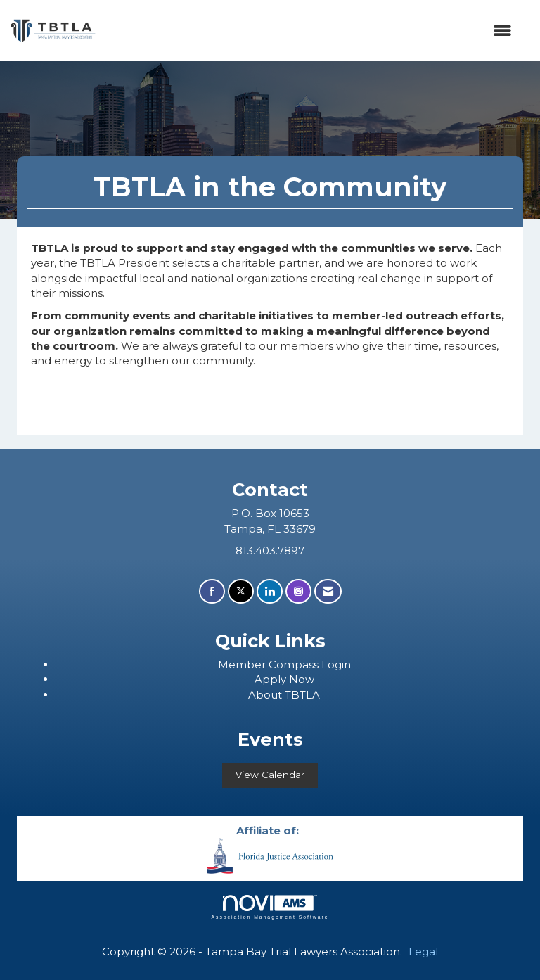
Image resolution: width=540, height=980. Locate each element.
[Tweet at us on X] (241, 591)
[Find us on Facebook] (212, 591)
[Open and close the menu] (311, 31)
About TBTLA (284, 695)
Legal (423, 952)
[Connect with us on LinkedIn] (270, 591)
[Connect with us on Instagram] (298, 591)
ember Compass (275, 664)
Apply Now (284, 679)
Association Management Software (270, 908)
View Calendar (270, 775)
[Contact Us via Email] (328, 591)
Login (336, 664)
